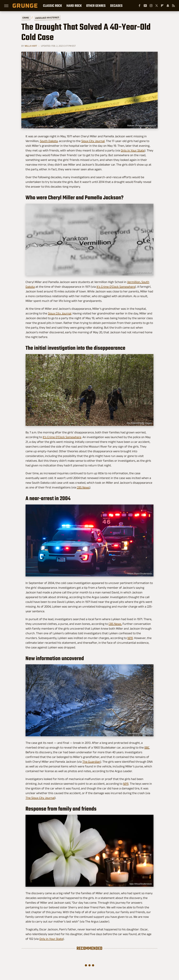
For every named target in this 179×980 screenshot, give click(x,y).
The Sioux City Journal (40, 798)
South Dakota (49, 141)
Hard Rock (74, 6)
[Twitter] (157, 6)
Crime (26, 18)
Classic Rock (52, 6)
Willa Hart (31, 46)
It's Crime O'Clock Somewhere (116, 287)
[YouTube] (145, 6)
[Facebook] (139, 6)
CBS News (83, 487)
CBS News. (115, 624)
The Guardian (91, 762)
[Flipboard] (162, 6)
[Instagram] (151, 6)
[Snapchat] (168, 6)
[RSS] (173, 6)
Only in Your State (133, 150)
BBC (147, 747)
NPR (130, 638)
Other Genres (96, 6)
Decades (116, 6)
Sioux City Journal (93, 141)
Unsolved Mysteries (47, 18)
